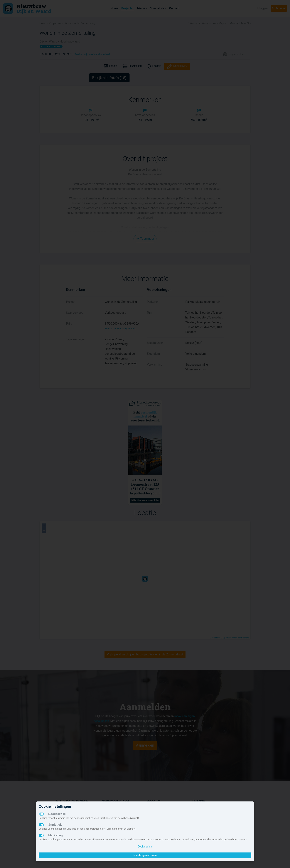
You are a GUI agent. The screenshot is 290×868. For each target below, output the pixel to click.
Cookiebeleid (145, 847)
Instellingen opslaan (145, 855)
